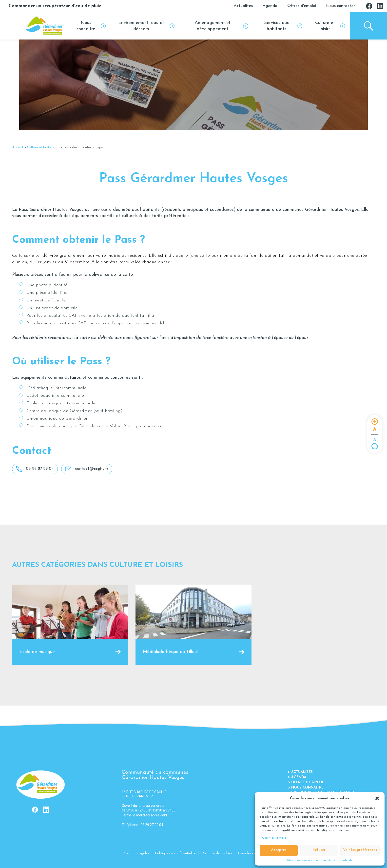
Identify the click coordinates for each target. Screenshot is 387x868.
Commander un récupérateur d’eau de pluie (55, 6)
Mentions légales (136, 853)
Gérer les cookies (251, 853)
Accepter (279, 850)
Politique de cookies (298, 860)
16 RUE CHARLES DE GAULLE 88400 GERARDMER (144, 794)
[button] (377, 798)
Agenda (270, 6)
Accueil (18, 148)
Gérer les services (274, 838)
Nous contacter (340, 6)
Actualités (243, 6)
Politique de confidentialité (334, 860)
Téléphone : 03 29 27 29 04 (142, 825)
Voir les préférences (360, 850)
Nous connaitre (306, 788)
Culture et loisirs (39, 148)
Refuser (319, 850)
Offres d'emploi (302, 6)
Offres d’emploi (306, 782)
